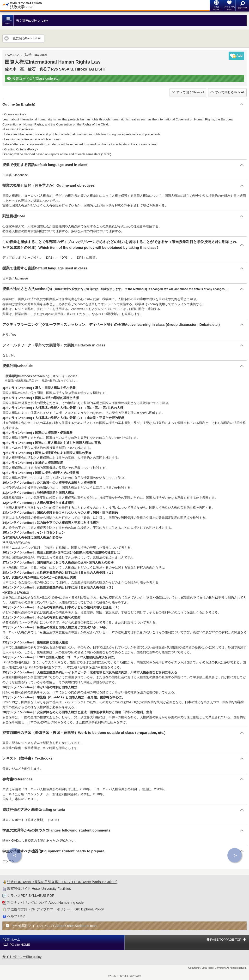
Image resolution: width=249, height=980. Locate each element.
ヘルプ (12, 916)
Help (22, 916)
